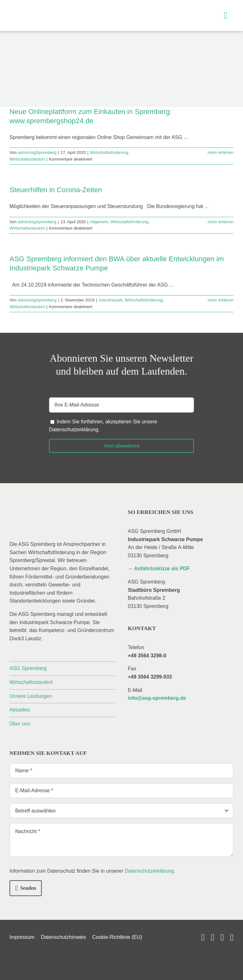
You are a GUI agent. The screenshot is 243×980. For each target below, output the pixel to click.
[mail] (222, 937)
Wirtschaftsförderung (109, 152)
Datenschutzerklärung (74, 430)
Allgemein (99, 222)
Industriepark (111, 300)
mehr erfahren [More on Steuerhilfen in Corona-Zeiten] (221, 222)
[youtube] (203, 937)
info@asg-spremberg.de (157, 698)
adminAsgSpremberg (37, 152)
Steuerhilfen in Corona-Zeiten (56, 190)
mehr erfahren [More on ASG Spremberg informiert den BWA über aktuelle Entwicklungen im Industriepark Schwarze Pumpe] (221, 300)
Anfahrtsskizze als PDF (162, 569)
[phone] (232, 937)
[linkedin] (212, 937)
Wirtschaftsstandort (27, 159)
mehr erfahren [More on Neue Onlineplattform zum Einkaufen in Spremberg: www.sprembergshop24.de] (221, 152)
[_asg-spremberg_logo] (46, 9)
